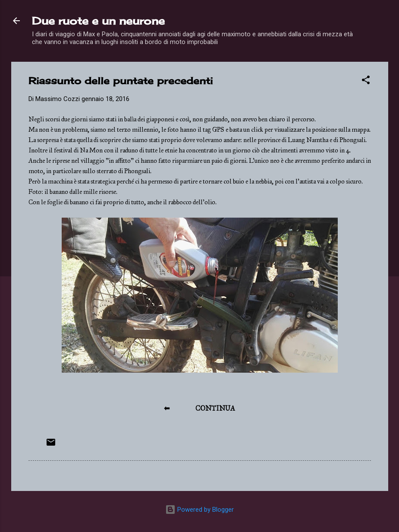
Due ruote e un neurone (98, 21)
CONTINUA (215, 408)
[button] (366, 81)
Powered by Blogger (199, 510)
